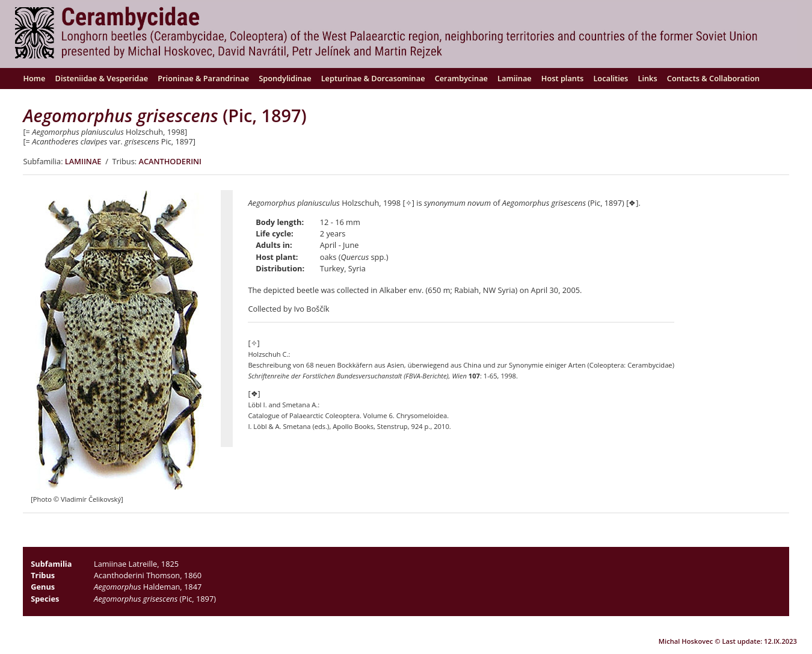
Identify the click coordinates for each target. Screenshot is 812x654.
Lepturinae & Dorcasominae (373, 78)
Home (34, 78)
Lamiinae (515, 78)
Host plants (562, 78)
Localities (611, 78)
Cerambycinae (461, 78)
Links (647, 78)
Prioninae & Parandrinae (203, 78)
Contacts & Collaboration (713, 78)
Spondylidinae (285, 78)
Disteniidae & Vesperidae (102, 78)
